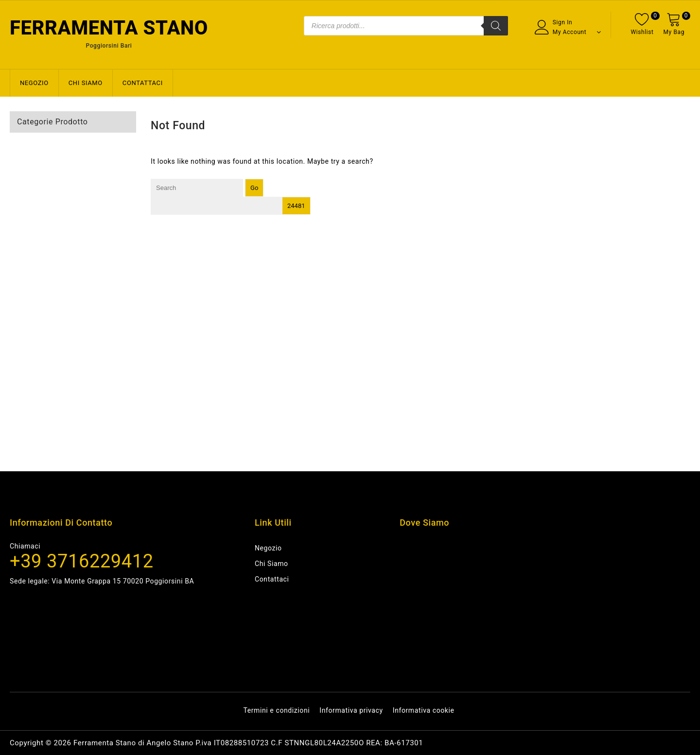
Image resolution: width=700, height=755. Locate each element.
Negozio (34, 83)
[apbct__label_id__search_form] (216, 206)
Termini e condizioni (276, 710)
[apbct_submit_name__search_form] (296, 206)
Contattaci (143, 83)
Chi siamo (86, 83)
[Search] (496, 26)
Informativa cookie (424, 710)
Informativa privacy (351, 710)
